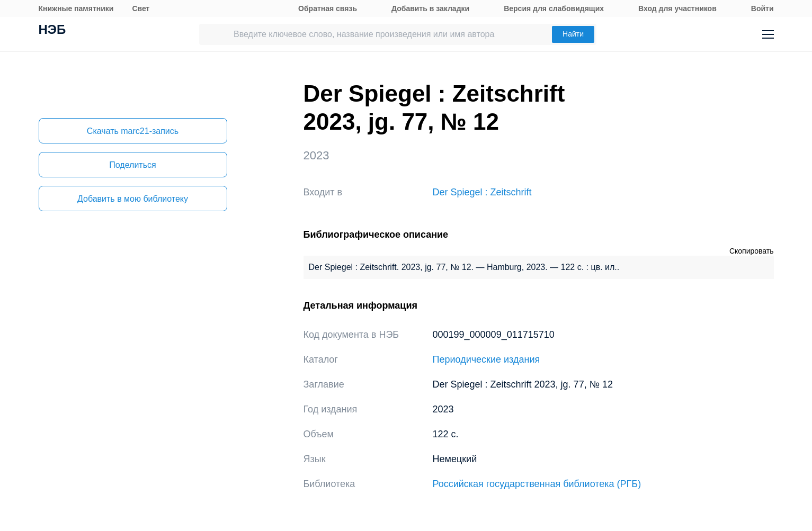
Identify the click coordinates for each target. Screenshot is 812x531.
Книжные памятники (76, 8)
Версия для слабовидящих (554, 8)
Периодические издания (487, 359)
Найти (573, 34)
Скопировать (752, 251)
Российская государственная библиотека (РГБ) (537, 484)
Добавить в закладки (430, 8)
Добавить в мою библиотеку (133, 199)
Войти (762, 8)
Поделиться (132, 165)
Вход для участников (677, 8)
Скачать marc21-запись (133, 131)
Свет (141, 8)
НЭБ (52, 31)
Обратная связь (328, 8)
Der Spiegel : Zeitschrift (482, 192)
